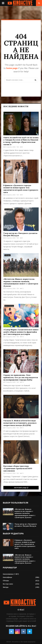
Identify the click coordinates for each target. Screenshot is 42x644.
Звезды (7, 162)
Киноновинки (9, 114)
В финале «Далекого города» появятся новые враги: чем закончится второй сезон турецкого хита (21, 189)
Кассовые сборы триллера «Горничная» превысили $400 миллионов (18, 468)
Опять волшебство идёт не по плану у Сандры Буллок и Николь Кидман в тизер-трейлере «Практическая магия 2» (21, 141)
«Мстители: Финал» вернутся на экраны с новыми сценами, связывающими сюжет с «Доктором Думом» (21, 282)
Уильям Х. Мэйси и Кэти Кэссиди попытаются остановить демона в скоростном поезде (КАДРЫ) (20, 423)
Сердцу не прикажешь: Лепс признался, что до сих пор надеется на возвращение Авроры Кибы (21, 377)
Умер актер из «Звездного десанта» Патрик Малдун (26, 525)
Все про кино (8, 584)
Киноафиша (9, 209)
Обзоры (8, 255)
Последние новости (16, 106)
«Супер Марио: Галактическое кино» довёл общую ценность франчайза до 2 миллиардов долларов (21, 332)
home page (12, 68)
